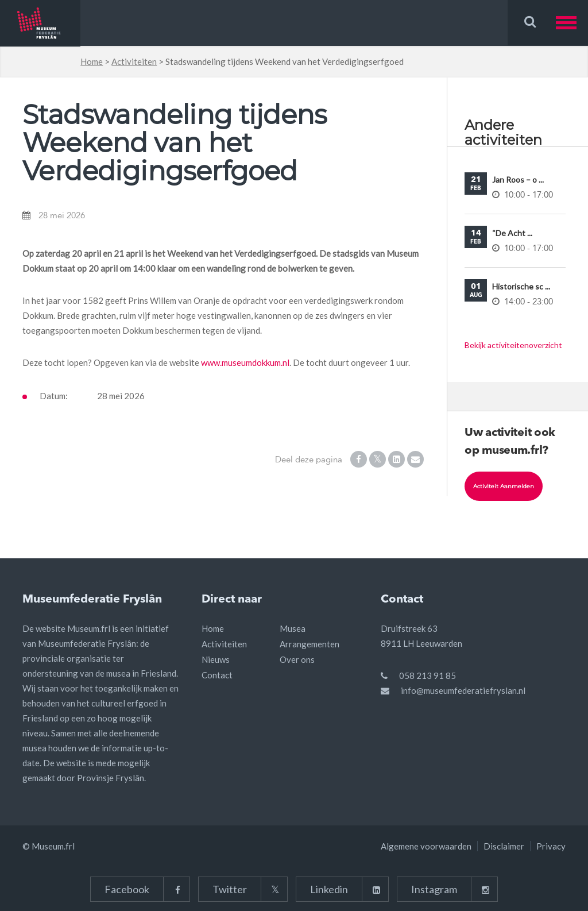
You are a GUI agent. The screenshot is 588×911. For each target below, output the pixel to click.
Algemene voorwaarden (426, 846)
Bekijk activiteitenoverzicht (513, 345)
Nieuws (216, 659)
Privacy (551, 846)
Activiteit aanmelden (504, 486)
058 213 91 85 (428, 675)
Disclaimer (504, 846)
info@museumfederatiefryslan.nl (463, 690)
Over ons (297, 659)
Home (92, 61)
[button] (572, 23)
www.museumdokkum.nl (245, 362)
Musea (293, 628)
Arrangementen (310, 644)
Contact (217, 675)
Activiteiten (134, 61)
